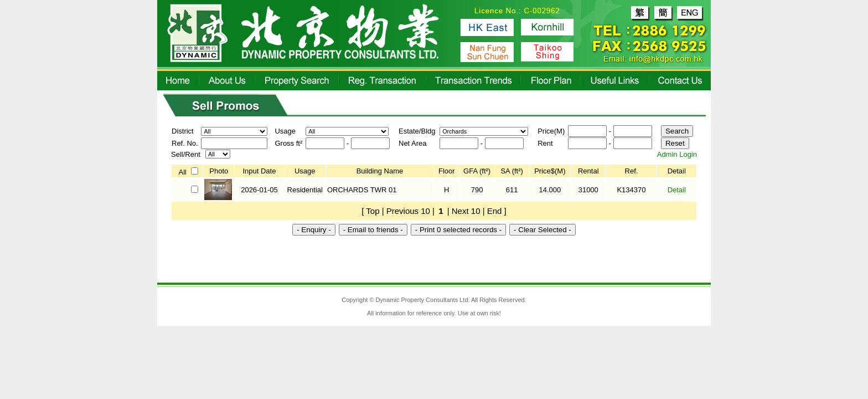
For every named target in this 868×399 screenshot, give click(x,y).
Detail (677, 190)
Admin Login (677, 154)
